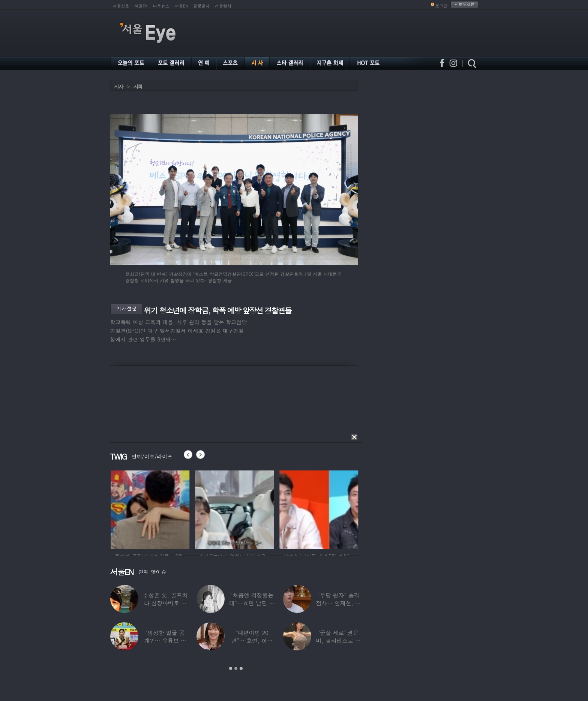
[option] (176, 509)
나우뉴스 (161, 6)
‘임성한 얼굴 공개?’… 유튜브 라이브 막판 (165, 640)
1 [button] (231, 668)
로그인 (442, 6)
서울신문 (121, 6)
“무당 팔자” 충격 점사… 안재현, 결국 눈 (338, 603)
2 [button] (236, 668)
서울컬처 (223, 6)
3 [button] (241, 668)
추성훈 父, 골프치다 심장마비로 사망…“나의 (165, 603)
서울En (181, 6)
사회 (138, 86)
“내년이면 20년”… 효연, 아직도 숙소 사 (251, 640)
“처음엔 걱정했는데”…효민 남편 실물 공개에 (252, 603)
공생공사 (201, 6)
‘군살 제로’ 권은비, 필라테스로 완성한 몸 (338, 640)
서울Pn (141, 6)
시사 (119, 86)
